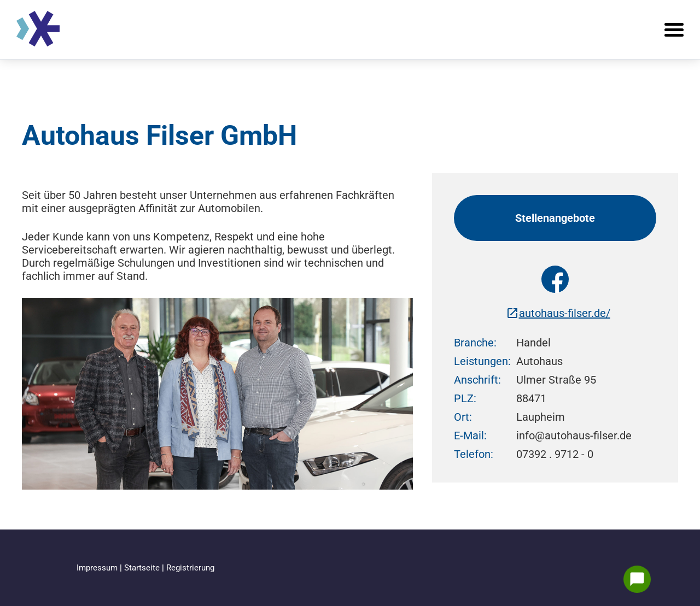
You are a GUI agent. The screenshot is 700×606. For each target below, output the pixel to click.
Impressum (98, 568)
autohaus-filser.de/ (558, 313)
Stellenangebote (555, 218)
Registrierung (190, 568)
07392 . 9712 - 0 (555, 454)
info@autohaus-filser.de (574, 436)
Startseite (143, 568)
